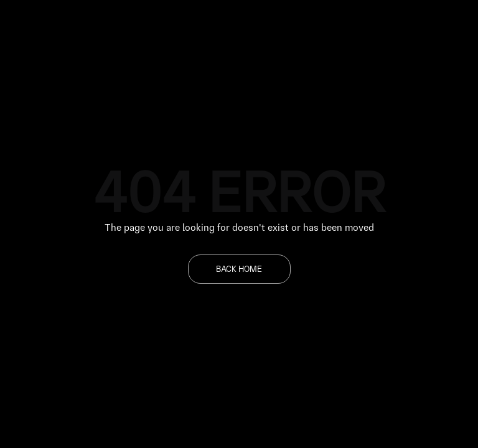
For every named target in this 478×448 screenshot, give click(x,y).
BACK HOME (239, 269)
